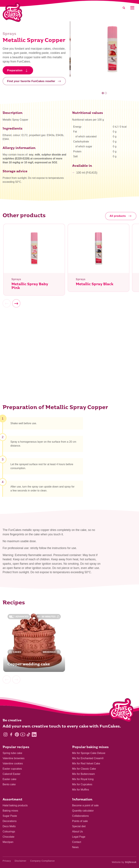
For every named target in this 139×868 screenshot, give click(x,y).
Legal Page (79, 837)
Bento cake (9, 784)
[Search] (124, 8)
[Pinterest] (17, 734)
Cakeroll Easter (11, 774)
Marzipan (8, 842)
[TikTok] (28, 734)
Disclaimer (21, 861)
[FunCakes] (12, 12)
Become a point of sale (85, 805)
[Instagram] (5, 734)
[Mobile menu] (132, 8)
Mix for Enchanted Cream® (88, 758)
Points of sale (80, 821)
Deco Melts (9, 826)
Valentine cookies (13, 763)
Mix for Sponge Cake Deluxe (89, 753)
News (75, 847)
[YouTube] (23, 734)
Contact (77, 842)
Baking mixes (10, 811)
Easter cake (9, 779)
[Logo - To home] (121, 711)
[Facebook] (11, 734)
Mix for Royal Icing (83, 779)
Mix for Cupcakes (82, 784)
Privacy (7, 861)
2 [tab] (106, 93)
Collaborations (80, 816)
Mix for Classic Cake (84, 769)
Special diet (79, 826)
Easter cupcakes (12, 769)
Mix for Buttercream (84, 774)
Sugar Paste (10, 816)
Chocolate (8, 837)
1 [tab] (103, 93)
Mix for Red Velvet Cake (86, 763)
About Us (78, 832)
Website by (124, 862)
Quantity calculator (83, 811)
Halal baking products (15, 805)
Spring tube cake (12, 753)
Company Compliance (42, 861)
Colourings (9, 832)
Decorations (10, 821)
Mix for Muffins (81, 790)
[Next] (16, 305)
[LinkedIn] (34, 734)
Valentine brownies (14, 758)
